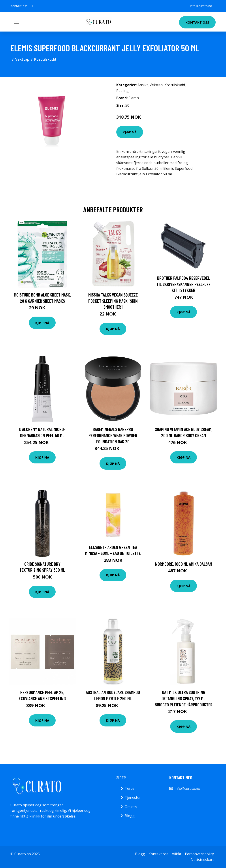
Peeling (122, 91)
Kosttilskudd (45, 59)
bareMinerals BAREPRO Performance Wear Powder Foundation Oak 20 (113, 435)
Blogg (130, 816)
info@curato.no (201, 6)
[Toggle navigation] (16, 22)
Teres (130, 788)
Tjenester (133, 797)
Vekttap (22, 59)
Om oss (131, 807)
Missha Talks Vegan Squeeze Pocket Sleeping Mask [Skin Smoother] (113, 301)
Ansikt (143, 85)
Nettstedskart (202, 860)
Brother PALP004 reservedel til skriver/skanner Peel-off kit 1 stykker (184, 284)
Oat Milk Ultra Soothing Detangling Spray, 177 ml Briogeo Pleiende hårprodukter (184, 698)
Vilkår (177, 854)
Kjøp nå (130, 132)
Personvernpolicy (199, 854)
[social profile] (32, 6)
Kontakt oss (197, 22)
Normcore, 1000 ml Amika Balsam (184, 564)
